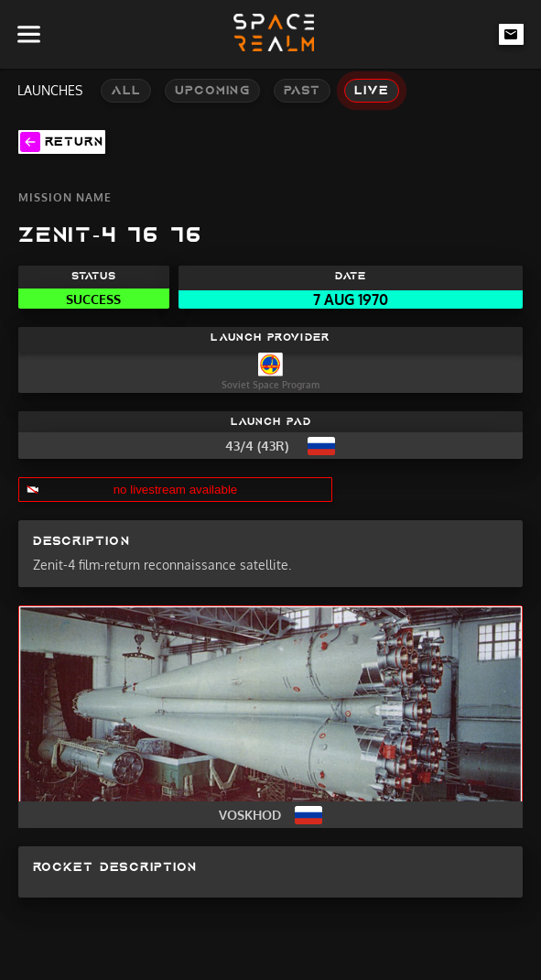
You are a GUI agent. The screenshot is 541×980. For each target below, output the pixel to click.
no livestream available (176, 490)
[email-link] (512, 34)
